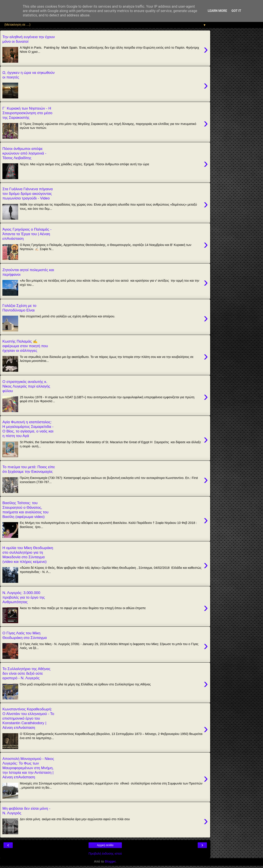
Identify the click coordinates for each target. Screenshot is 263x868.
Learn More (217, 11)
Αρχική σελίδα (105, 845)
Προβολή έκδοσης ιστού (105, 854)
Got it (236, 11)
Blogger (110, 861)
